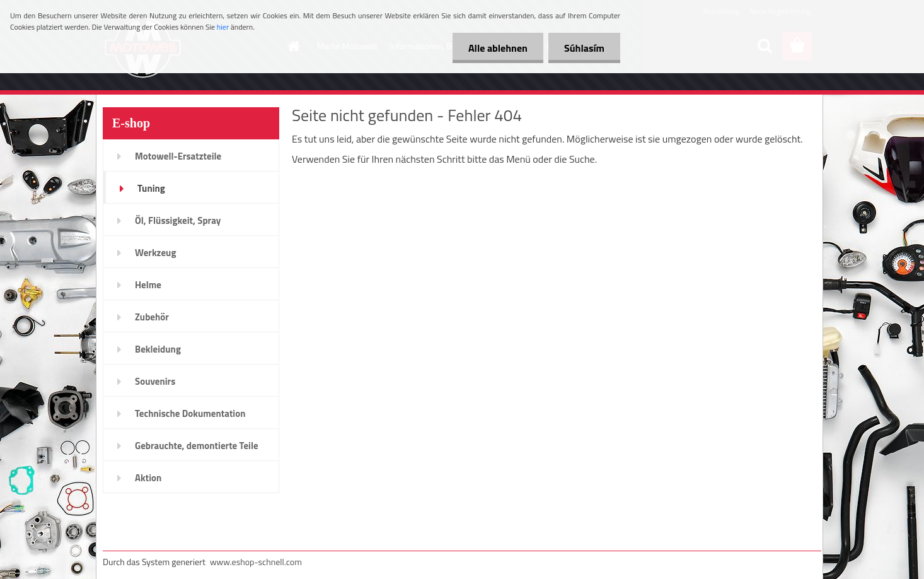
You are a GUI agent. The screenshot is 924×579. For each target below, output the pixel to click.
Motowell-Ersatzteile (178, 156)
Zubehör (152, 317)
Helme (148, 285)
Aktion (148, 478)
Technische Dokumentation (190, 413)
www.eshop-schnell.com (256, 562)
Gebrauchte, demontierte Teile (197, 446)
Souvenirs (155, 381)
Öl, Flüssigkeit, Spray (178, 220)
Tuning (151, 188)
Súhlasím (584, 48)
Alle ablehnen (498, 48)
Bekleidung (158, 349)
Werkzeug (155, 253)
